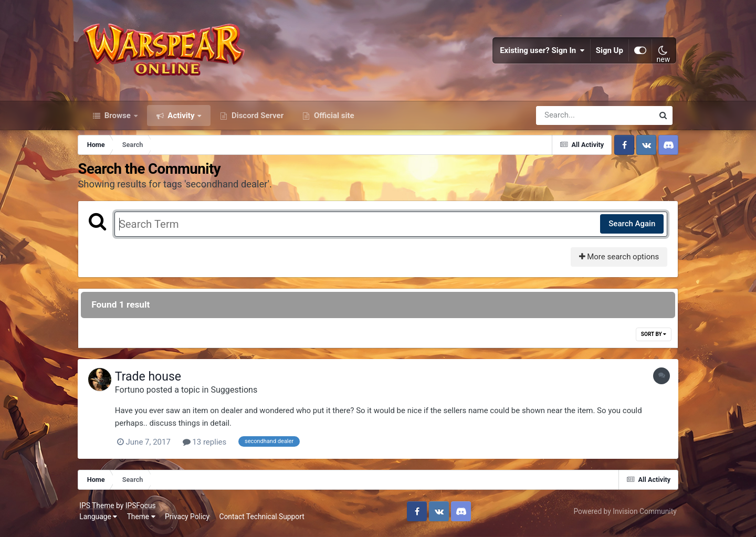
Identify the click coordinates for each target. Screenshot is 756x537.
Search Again (626, 228)
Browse (118, 120)
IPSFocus (144, 510)
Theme (145, 521)
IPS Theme (101, 510)
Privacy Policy (191, 521)
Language (102, 521)
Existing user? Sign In (539, 52)
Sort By (648, 339)
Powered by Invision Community (621, 515)
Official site (333, 120)
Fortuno (138, 394)
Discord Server (256, 120)
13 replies (213, 447)
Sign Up (606, 52)
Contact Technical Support (266, 521)
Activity (181, 120)
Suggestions (242, 394)
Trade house (156, 381)
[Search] (565, 120)
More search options (613, 261)
